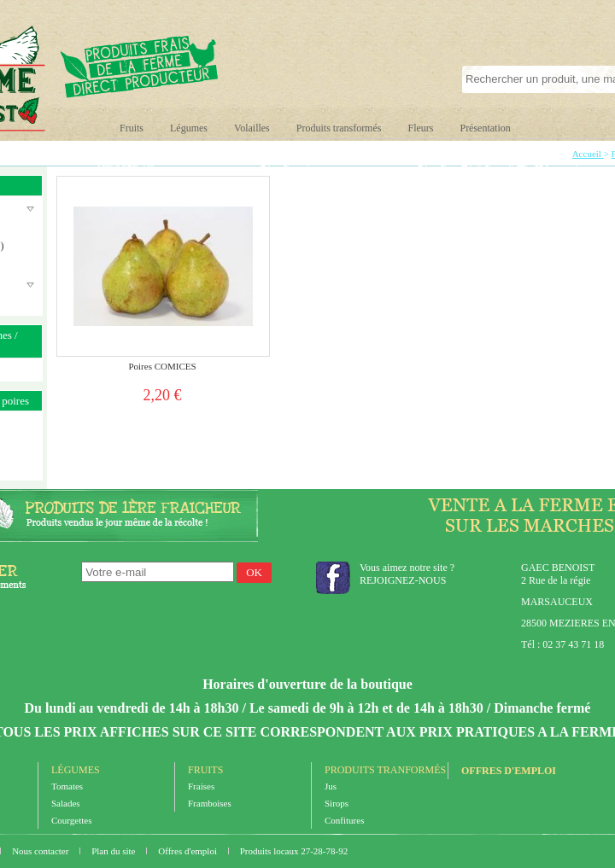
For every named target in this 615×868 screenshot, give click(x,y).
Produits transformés (339, 128)
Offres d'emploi (509, 771)
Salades (66, 803)
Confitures (344, 820)
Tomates (67, 786)
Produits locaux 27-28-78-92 (294, 851)
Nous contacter (41, 851)
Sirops (337, 803)
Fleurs (420, 128)
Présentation (485, 128)
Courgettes (71, 820)
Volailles (252, 128)
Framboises (210, 803)
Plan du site (114, 851)
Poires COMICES (162, 366)
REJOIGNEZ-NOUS (403, 580)
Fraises (201, 786)
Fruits (132, 128)
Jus (331, 786)
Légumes (189, 128)
